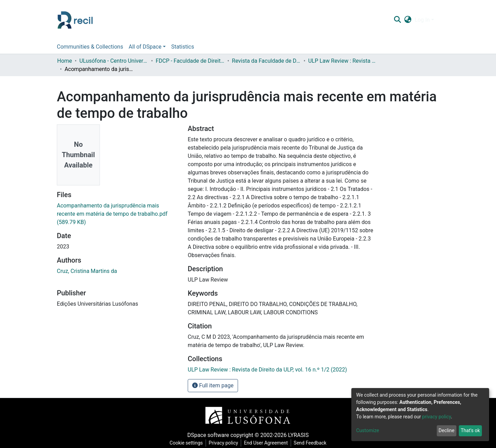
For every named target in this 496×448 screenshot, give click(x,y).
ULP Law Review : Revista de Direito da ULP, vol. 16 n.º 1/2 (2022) (343, 61)
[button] (408, 20)
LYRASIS (298, 435)
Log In (422, 20)
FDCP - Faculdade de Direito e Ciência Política (190, 61)
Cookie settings (186, 443)
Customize (368, 430)
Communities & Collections (90, 47)
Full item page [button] (213, 385)
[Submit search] (397, 20)
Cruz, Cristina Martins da (87, 271)
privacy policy (436, 417)
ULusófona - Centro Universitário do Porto (114, 61)
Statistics (183, 47)
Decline (446, 430)
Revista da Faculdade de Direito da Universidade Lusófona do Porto (266, 61)
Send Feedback (310, 443)
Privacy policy (223, 443)
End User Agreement (266, 443)
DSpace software (208, 435)
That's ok (470, 430)
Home (65, 61)
